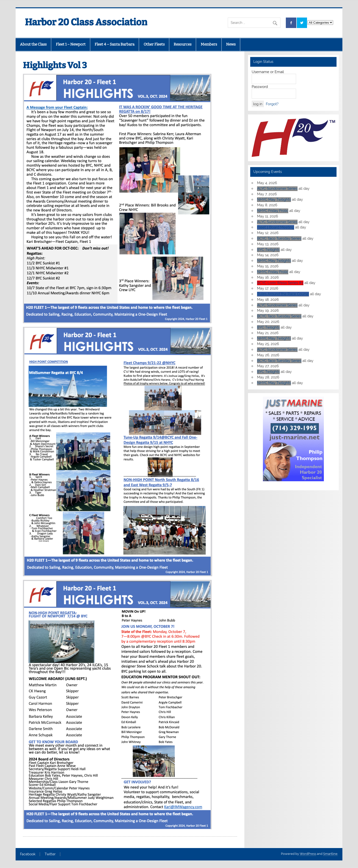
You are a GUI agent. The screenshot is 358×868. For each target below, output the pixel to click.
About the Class (33, 44)
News (231, 44)
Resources (183, 44)
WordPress (308, 854)
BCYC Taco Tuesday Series (279, 238)
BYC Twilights (268, 250)
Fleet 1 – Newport (71, 44)
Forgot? (272, 104)
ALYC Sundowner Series (277, 189)
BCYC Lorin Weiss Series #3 (280, 283)
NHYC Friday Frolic (273, 211)
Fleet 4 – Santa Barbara (114, 44)
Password (260, 87)
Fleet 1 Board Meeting (276, 227)
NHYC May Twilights (274, 199)
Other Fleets (154, 44)
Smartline (330, 854)
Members (209, 44)
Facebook (28, 854)
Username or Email (268, 72)
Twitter (50, 854)
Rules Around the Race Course (283, 294)
